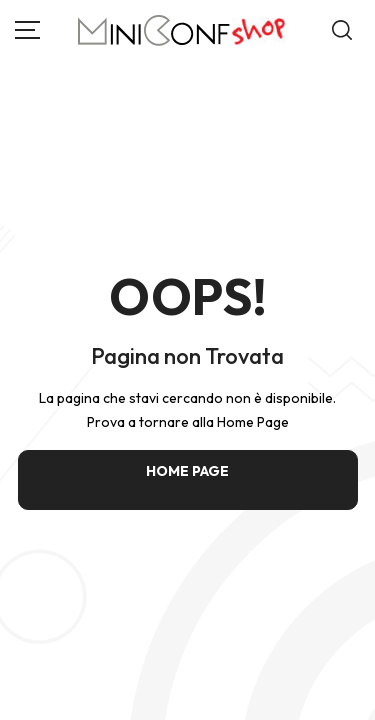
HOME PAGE (187, 471)
